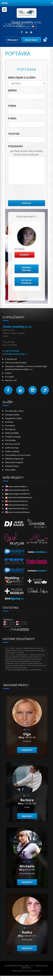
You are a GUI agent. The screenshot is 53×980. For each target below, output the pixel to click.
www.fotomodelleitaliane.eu (19, 497)
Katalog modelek (26, 281)
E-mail (12, 118)
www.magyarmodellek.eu (18, 494)
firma (12, 106)
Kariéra (8, 373)
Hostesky (9, 422)
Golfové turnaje (12, 448)
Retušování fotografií (14, 462)
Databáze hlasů (12, 466)
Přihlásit (13, 40)
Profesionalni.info (33, 971)
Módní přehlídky (12, 433)
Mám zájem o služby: (22, 78)
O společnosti (11, 359)
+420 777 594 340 (12, 351)
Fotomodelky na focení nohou (18, 455)
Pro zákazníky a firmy (14, 411)
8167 (28, 928)
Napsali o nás (11, 380)
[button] (8, 390)
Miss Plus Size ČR (13, 444)
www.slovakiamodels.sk (17, 490)
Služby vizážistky (12, 451)
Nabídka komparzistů (14, 459)
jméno (12, 90)
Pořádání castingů (13, 437)
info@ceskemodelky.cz (15, 26)
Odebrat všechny (27, 269)
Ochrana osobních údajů (16, 363)
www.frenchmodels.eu (16, 508)
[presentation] (30, 193)
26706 (28, 796)
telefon (14, 134)
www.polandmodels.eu (17, 505)
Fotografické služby (13, 418)
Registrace (31, 40)
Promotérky (10, 426)
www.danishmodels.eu (16, 501)
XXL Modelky (11, 440)
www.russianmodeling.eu (18, 512)
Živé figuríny (10, 429)
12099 (28, 862)
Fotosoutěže (10, 470)
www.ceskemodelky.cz (16, 486)
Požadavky (16, 146)
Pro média (9, 377)
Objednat (27, 750)
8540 (28, 730)
